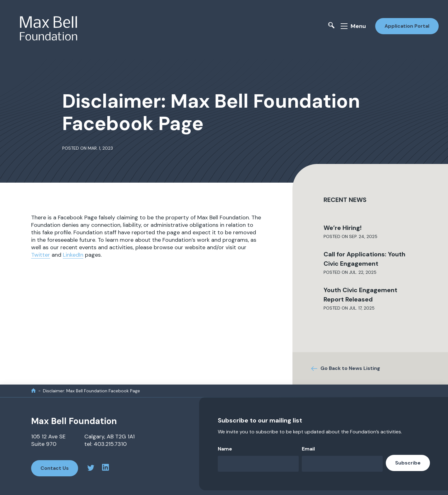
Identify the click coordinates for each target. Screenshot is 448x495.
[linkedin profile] (105, 468)
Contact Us (55, 468)
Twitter (41, 255)
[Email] (342, 464)
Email (308, 449)
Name (225, 449)
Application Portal (407, 26)
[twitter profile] (91, 469)
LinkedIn (73, 255)
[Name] (258, 464)
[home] (33, 391)
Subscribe (408, 463)
